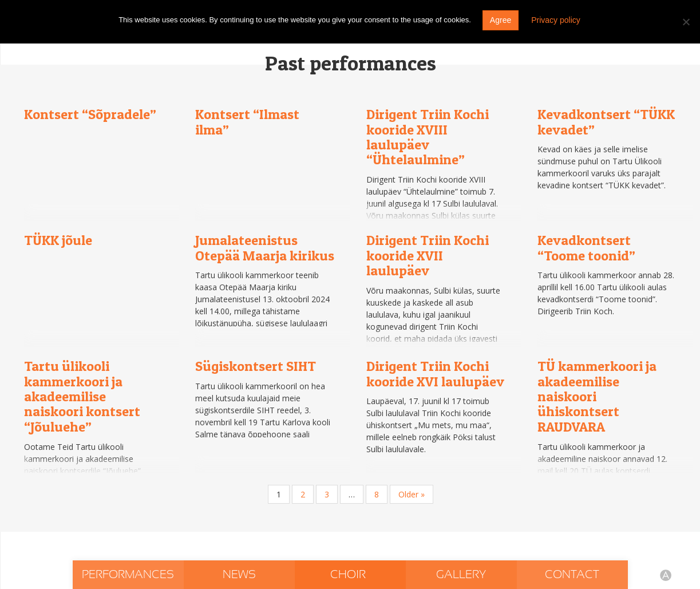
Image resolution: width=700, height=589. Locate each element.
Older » (412, 494)
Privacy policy (556, 20)
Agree (501, 20)
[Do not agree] (686, 22)
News (239, 575)
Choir (349, 575)
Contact (572, 575)
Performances (128, 575)
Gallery (461, 575)
